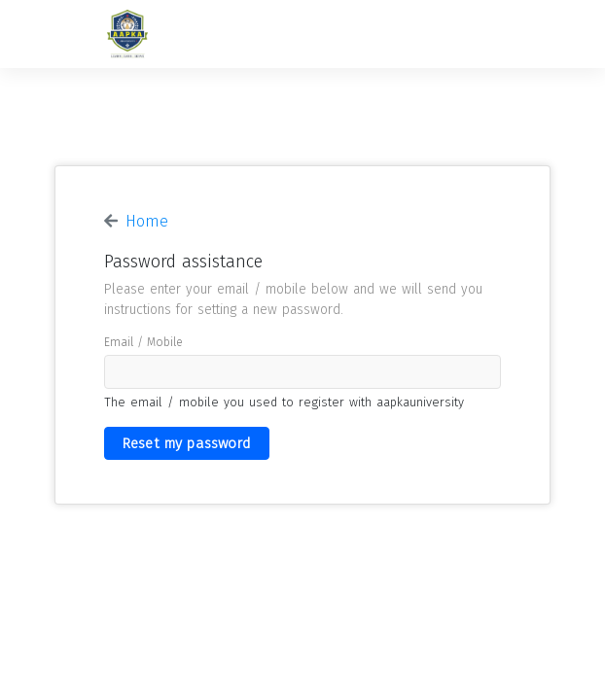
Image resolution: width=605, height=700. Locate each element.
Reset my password (187, 443)
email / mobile (143, 342)
